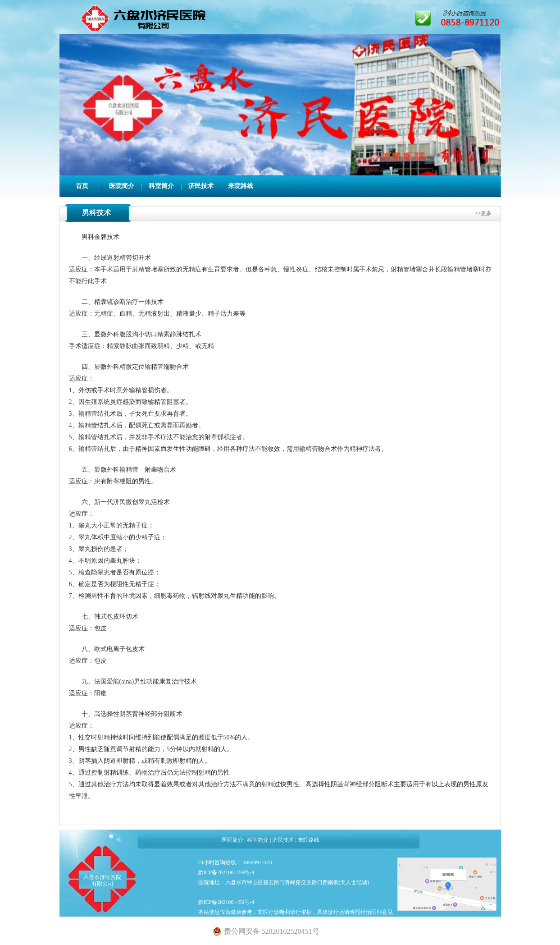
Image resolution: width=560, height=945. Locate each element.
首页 (82, 186)
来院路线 (241, 186)
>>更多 (483, 213)
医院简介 (122, 186)
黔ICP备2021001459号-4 (226, 872)
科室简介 (161, 186)
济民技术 (201, 186)
